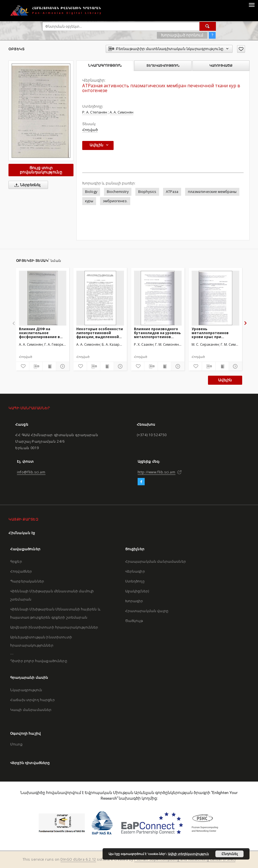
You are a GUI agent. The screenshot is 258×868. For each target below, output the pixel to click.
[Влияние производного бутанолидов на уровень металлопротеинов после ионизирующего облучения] (158, 298)
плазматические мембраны (212, 192)
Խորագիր (134, 601)
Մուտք (16, 744)
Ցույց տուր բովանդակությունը (41, 170)
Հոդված (90, 130)
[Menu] (252, 5)
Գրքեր (16, 561)
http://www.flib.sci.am (157, 472)
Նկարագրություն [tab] (105, 66)
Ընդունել (230, 854)
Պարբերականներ (27, 581)
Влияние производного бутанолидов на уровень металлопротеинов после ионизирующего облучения (157, 333)
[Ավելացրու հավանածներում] (241, 49)
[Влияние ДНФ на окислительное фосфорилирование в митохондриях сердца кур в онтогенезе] (43, 298)
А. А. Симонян (122, 112)
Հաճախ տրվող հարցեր (32, 700)
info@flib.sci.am (31, 472)
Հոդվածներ (21, 571)
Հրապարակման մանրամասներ (156, 561)
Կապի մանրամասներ (31, 710)
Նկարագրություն (26, 690)
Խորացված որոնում (182, 35)
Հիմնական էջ (22, 533)
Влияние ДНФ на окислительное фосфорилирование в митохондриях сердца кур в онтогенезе (40, 333)
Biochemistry (118, 192)
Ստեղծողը (135, 581)
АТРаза (172, 192)
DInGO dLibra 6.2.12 (78, 859)
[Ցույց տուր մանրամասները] (62, 366)
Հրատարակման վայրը (147, 611)
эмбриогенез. (115, 201)
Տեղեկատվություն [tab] (163, 66)
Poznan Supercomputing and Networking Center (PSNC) (185, 859)
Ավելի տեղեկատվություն (188, 854)
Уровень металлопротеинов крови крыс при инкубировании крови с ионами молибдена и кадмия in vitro (214, 333)
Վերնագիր (135, 571)
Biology (91, 192)
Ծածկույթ (134, 621)
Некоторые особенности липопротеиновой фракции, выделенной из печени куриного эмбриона (100, 333)
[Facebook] (141, 482)
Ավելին (225, 380)
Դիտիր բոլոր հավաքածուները (39, 661)
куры (89, 201)
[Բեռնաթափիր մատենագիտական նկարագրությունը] (36, 366)
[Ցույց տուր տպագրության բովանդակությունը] (49, 366)
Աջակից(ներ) (137, 591)
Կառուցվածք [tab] (221, 66)
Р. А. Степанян (95, 112)
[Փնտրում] (208, 26)
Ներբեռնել (26, 185)
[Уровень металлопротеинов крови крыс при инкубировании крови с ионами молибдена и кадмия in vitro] (215, 298)
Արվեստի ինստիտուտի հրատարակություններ (54, 627)
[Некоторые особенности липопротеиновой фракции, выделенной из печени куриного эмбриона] (100, 298)
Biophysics (147, 192)
